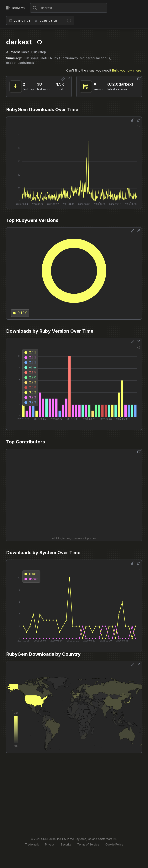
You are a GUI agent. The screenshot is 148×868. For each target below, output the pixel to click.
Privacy (50, 844)
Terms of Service (88, 844)
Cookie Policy (114, 844)
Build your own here (127, 70)
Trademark (32, 844)
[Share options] (63, 79)
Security (66, 844)
